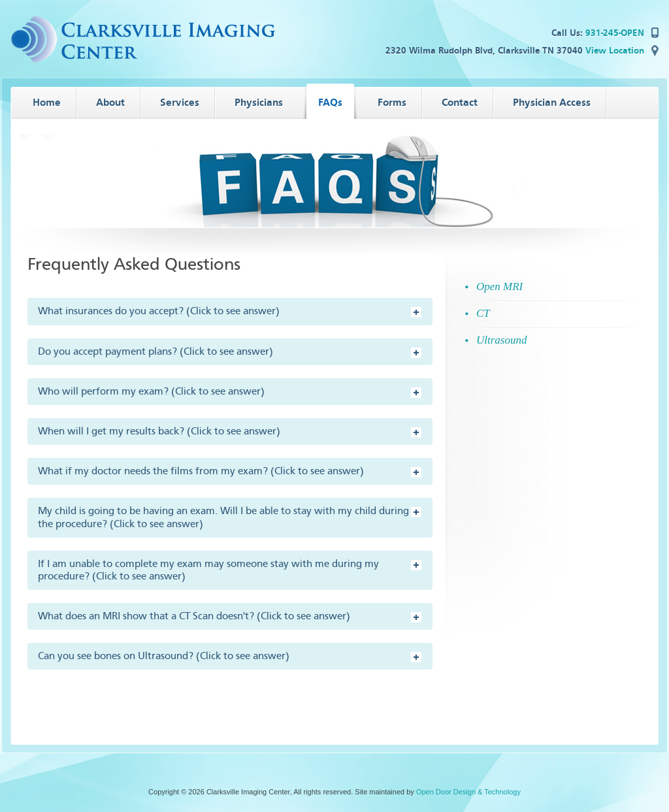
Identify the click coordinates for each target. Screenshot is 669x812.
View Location (615, 51)
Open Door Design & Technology (468, 792)
